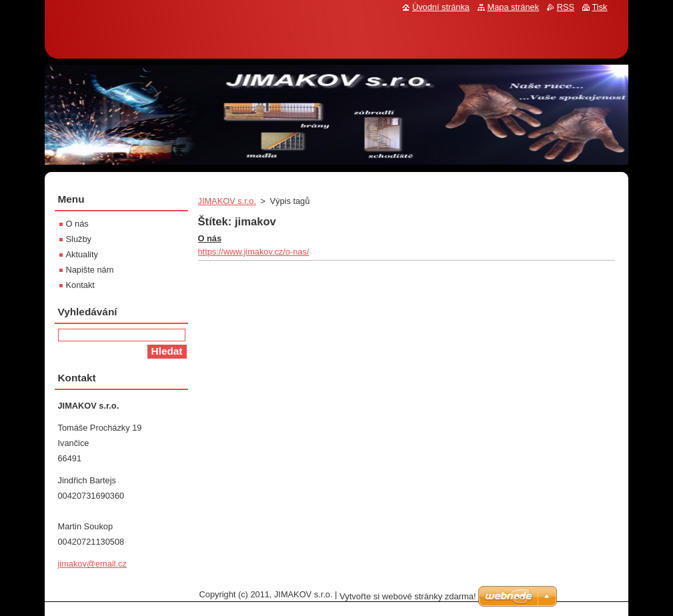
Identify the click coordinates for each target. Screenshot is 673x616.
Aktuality (82, 254)
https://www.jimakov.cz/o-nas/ (254, 252)
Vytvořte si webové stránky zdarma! (408, 596)
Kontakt (80, 285)
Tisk (600, 7)
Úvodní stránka (441, 7)
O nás (210, 238)
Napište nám (90, 270)
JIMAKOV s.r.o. (227, 201)
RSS (566, 7)
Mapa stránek (514, 7)
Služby (79, 239)
